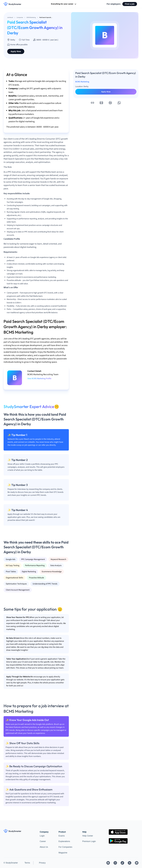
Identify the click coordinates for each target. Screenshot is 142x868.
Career (43, 841)
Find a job (130, 4)
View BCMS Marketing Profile (39, 379)
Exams (62, 836)
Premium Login (89, 841)
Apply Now (16, 51)
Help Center (88, 836)
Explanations (64, 841)
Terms (27, 863)
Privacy (42, 863)
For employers (114, 4)
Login (42, 836)
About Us (44, 847)
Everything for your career (64, 4)
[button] (92, 103)
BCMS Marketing (82, 82)
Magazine (63, 853)
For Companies (65, 847)
